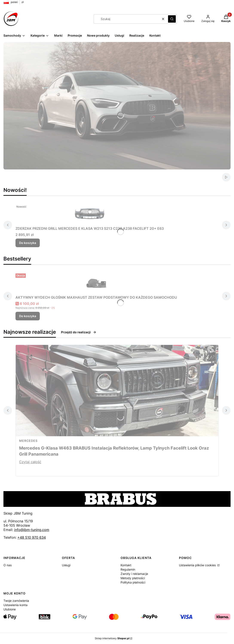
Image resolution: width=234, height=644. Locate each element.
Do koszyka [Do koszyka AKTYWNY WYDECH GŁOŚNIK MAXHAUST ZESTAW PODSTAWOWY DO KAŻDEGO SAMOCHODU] (28, 316)
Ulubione (10, 609)
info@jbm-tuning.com (32, 530)
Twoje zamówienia (16, 601)
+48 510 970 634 (32, 537)
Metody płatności (133, 578)
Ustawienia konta (15, 605)
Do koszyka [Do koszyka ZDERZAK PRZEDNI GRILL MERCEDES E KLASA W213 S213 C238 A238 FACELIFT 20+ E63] (28, 243)
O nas (8, 565)
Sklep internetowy (112, 638)
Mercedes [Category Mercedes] (28, 441)
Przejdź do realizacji (79, 332)
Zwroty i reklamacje (134, 574)
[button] (172, 19)
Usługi (66, 565)
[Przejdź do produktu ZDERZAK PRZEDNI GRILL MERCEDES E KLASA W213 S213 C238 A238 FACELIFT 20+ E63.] (90, 214)
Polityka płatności (133, 582)
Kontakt (126, 565)
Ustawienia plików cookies (198, 565)
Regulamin (128, 569)
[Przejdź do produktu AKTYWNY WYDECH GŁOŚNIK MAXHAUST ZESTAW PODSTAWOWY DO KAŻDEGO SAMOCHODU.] (96, 282)
